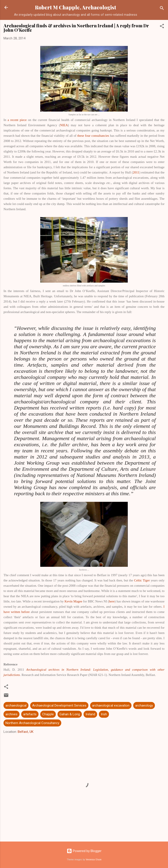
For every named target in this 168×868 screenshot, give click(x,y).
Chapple (48, 714)
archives (11, 714)
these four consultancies (93, 136)
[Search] (162, 9)
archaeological (16, 705)
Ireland (90, 714)
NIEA (64, 125)
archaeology (144, 705)
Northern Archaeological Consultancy (32, 723)
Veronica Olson (94, 860)
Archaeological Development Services (59, 705)
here (112, 601)
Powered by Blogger (84, 851)
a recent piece (17, 120)
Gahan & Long (70, 714)
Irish (104, 714)
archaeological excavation (111, 705)
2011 (136, 172)
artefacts (30, 714)
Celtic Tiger (142, 580)
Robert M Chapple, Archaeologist (76, 7)
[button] (162, 27)
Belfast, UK (26, 732)
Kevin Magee (73, 601)
